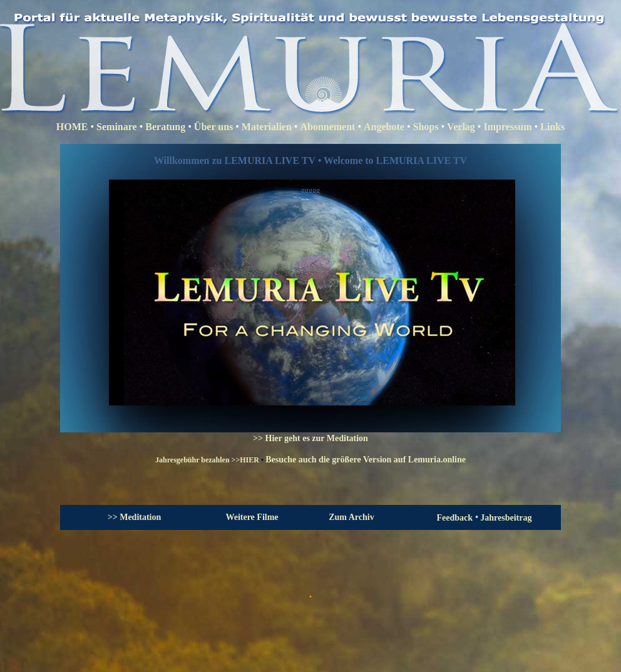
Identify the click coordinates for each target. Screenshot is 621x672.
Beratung (165, 127)
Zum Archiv (351, 517)
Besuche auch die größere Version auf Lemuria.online (366, 460)
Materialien (267, 127)
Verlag (461, 127)
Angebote (384, 127)
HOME (72, 127)
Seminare (117, 127)
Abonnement (327, 127)
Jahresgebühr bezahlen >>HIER (207, 460)
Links (552, 127)
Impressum (507, 127)
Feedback (456, 518)
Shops (426, 127)
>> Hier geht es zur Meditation (310, 438)
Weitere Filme (252, 517)
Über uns (215, 127)
